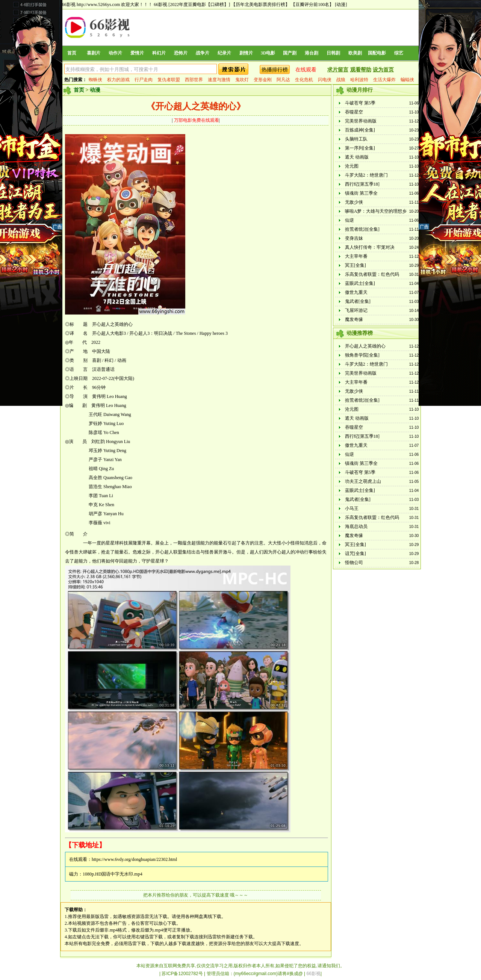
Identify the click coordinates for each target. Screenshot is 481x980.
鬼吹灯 (242, 80)
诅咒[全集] (355, 554)
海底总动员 (356, 526)
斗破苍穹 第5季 (360, 103)
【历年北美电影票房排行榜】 (260, 5)
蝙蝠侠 (407, 80)
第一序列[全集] (360, 148)
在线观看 (306, 70)
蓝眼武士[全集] (360, 283)
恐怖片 (181, 53)
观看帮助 (361, 70)
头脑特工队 (356, 139)
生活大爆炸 (384, 80)
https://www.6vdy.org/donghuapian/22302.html (134, 859)
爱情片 (137, 53)
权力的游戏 (118, 80)
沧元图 (352, 166)
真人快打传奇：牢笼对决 (370, 247)
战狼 (341, 80)
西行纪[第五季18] (362, 184)
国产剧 (290, 53)
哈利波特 (359, 80)
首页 (72, 53)
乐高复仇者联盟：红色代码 (372, 274)
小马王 (352, 508)
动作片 (115, 53)
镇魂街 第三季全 (361, 193)
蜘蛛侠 (95, 80)
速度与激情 (219, 80)
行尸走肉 (144, 80)
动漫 (95, 90)
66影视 (160, 5)
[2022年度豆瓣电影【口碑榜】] (199, 5)
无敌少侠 (354, 202)
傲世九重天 (356, 292)
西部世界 (194, 80)
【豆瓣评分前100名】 (312, 5)
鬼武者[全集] (358, 301)
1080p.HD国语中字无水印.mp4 (113, 874)
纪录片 (224, 53)
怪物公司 (354, 563)
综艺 (399, 53)
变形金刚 (263, 80)
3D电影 (268, 53)
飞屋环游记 (356, 310)
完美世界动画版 (361, 121)
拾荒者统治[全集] (362, 229)
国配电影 (377, 53)
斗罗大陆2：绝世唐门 (366, 175)
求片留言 (338, 70)
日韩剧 (333, 53)
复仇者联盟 (169, 80)
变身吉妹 (354, 238)
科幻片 (159, 53)
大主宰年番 (356, 256)
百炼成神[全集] (360, 130)
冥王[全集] (355, 265)
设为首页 (383, 70)
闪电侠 (325, 80)
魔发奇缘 (354, 319)
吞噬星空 (354, 112)
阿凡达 (283, 80)
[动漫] (341, 5)
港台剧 (312, 53)
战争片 (203, 53)
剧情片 (246, 53)
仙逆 (349, 220)
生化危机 (304, 80)
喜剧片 (94, 53)
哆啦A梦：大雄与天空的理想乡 (376, 211)
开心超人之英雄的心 (365, 346)
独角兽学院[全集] (362, 355)
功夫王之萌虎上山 (363, 481)
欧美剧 (355, 53)
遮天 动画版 (357, 157)
